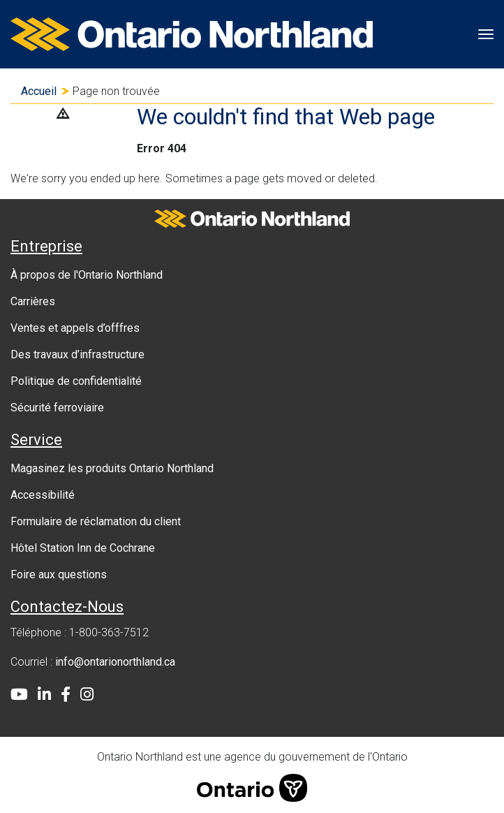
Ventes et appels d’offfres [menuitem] (75, 328)
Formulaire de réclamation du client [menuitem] (96, 521)
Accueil (39, 91)
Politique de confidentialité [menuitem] (76, 381)
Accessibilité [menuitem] (43, 495)
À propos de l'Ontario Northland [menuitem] (87, 275)
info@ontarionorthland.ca (115, 662)
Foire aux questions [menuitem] (59, 574)
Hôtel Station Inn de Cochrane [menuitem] (83, 548)
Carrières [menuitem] (33, 301)
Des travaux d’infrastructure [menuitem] (77, 354)
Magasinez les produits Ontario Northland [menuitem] (112, 468)
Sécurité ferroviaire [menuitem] (57, 408)
